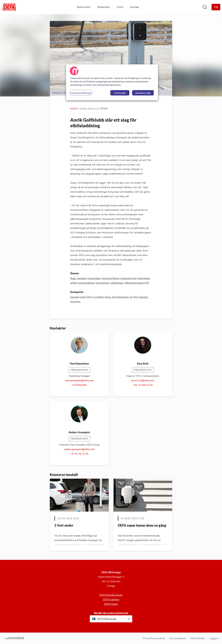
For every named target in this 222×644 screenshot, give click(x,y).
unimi (83, 297)
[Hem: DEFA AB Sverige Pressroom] (9, 7)
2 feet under (64, 525)
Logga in (214, 638)
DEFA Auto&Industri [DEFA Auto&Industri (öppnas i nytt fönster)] (111, 595)
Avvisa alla (120, 93)
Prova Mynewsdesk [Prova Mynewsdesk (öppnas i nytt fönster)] (154, 638)
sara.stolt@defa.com (143, 380)
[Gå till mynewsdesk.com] (15, 638)
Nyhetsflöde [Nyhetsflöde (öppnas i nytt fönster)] (198, 638)
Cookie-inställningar (81, 93)
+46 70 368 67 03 (143, 385)
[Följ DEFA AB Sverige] (216, 7)
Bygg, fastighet (79, 278)
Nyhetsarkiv (84, 7)
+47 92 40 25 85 (79, 454)
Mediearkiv (104, 7)
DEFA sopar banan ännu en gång (142, 525)
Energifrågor (94, 278)
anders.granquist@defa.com (79, 449)
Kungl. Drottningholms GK (119, 297)
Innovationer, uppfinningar (110, 283)
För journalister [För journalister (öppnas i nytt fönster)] (178, 638)
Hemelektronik (128, 278)
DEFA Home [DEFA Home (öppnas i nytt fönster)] (111, 604)
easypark (75, 297)
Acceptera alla (143, 93)
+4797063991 (79, 385)
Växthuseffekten (111, 278)
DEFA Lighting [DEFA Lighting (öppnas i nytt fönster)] (111, 599)
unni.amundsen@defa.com (79, 380)
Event (120, 7)
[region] (112, 82)
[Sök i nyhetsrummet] (205, 7)
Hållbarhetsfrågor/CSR (137, 283)
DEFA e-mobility (95, 297)
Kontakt (135, 7)
